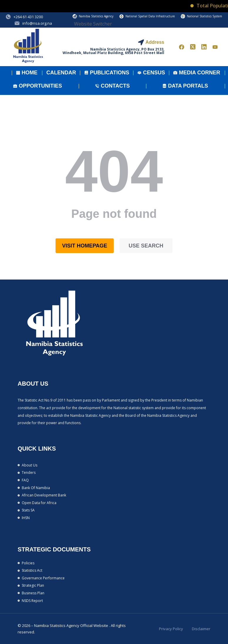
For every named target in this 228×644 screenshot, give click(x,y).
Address (155, 42)
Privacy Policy (171, 629)
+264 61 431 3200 (28, 17)
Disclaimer (201, 629)
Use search (146, 246)
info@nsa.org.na (37, 23)
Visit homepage (85, 246)
